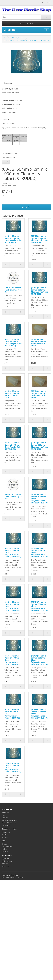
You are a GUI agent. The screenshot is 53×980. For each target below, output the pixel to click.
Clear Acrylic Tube (17, 38)
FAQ (3, 815)
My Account (6, 859)
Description (8, 83)
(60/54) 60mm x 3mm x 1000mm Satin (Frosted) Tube (38, 342)
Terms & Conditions (9, 823)
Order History (7, 861)
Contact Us (6, 832)
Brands (4, 844)
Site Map (5, 837)
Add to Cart (27, 207)
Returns (5, 835)
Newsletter (6, 866)
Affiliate (5, 849)
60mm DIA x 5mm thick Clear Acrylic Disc (13, 290)
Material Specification (9, 820)
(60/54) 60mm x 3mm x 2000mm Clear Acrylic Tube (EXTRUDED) (13, 239)
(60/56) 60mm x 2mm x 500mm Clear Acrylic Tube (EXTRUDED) (39, 446)
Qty (3, 196)
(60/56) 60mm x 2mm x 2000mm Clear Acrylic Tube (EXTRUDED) (13, 446)
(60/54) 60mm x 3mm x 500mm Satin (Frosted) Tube (38, 394)
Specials (5, 852)
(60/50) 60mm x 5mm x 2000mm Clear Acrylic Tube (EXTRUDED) (39, 239)
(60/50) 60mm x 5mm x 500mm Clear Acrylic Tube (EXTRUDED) (39, 291)
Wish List (5, 864)
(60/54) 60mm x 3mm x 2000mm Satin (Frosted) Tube (12, 394)
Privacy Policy (7, 825)
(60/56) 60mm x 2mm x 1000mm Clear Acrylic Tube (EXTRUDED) (27, 40)
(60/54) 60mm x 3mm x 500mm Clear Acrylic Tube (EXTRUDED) (13, 342)
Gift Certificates (7, 847)
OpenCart (14, 875)
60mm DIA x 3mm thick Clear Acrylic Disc (13, 496)
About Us (5, 813)
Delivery (5, 818)
